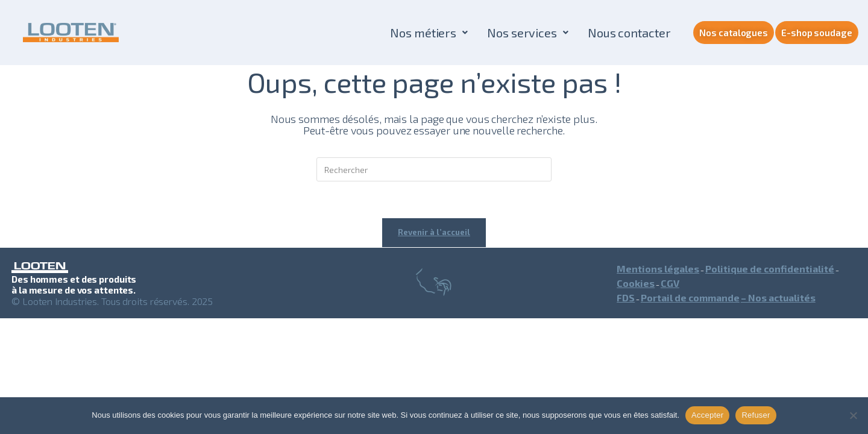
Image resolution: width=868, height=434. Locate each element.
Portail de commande (690, 297)
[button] (429, 33)
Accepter (707, 415)
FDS (626, 297)
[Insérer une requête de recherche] (434, 169)
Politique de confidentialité (770, 269)
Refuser (756, 415)
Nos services (528, 33)
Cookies (636, 283)
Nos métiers (429, 33)
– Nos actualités (778, 297)
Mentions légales (658, 269)
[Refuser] (853, 415)
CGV (670, 283)
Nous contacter (629, 33)
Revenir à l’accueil (434, 232)
